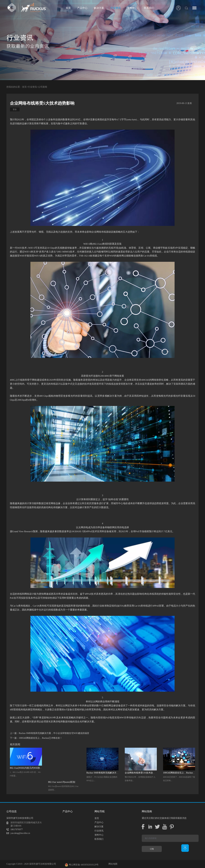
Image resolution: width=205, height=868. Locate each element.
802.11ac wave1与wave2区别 (62, 782)
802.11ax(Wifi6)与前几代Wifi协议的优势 (29, 768)
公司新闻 (43, 87)
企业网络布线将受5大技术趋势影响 (142, 773)
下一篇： (36, 738)
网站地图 (112, 864)
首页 (68, 8)
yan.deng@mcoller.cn (20, 833)
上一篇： (50, 733)
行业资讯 (32, 87)
